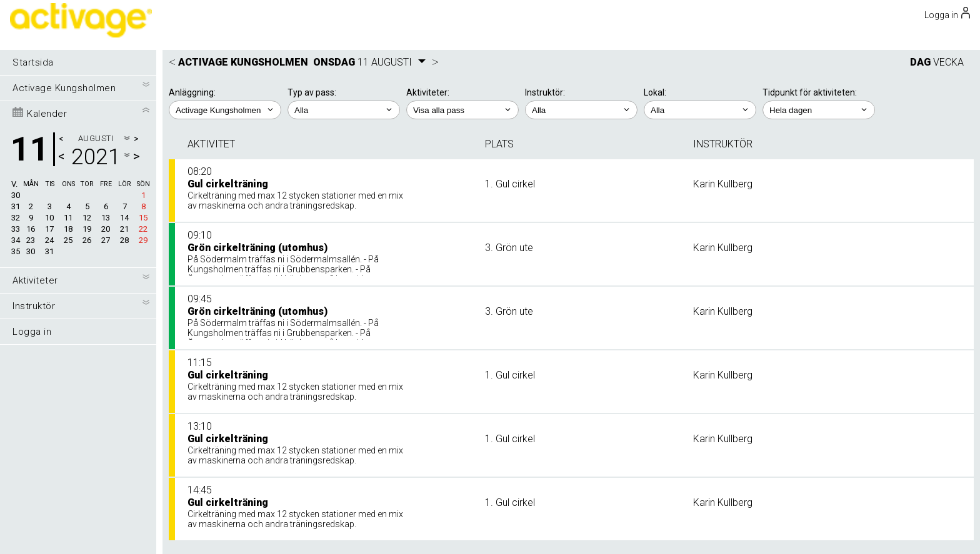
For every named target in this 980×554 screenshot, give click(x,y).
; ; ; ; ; (819, 110)
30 (16, 195)
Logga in (32, 332)
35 (16, 251)
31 (16, 206)
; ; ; (700, 110)
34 (16, 240)
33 (16, 229)
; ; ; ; (462, 110)
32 (16, 218)
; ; (344, 110)
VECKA (948, 62)
